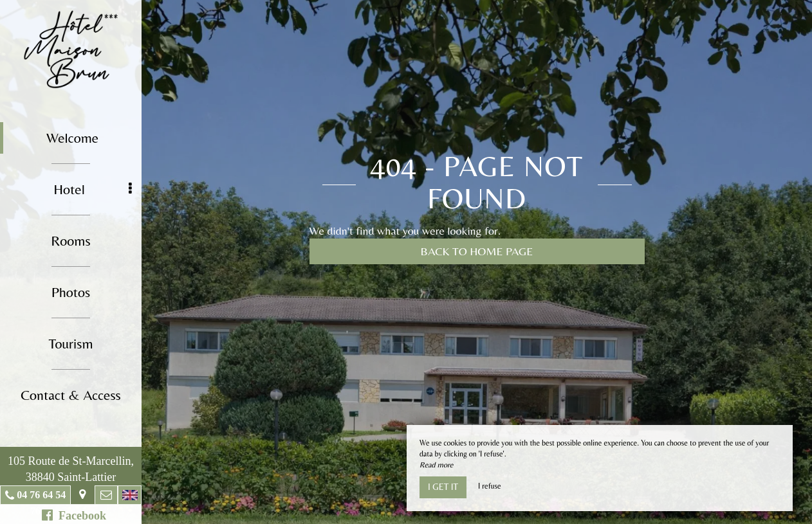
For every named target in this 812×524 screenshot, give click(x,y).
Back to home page (477, 251)
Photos (71, 292)
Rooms (70, 241)
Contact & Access (71, 395)
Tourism (70, 344)
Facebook (74, 515)
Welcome (72, 138)
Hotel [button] (93, 189)
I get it (443, 487)
